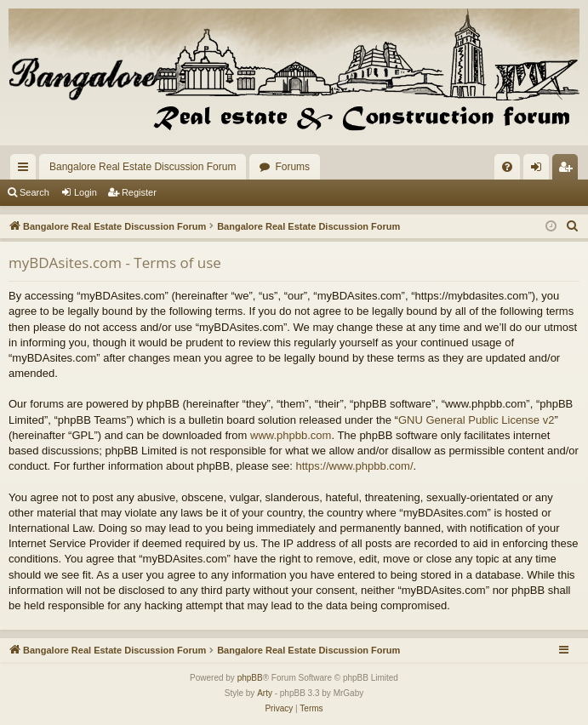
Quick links (26, 170)
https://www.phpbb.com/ (354, 466)
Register (139, 192)
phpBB (250, 678)
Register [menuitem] (569, 170)
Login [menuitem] (540, 170)
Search (34, 192)
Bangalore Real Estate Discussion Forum (143, 167)
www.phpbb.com (291, 435)
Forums (292, 167)
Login (86, 192)
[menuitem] (507, 167)
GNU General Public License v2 (477, 420)
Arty (265, 693)
